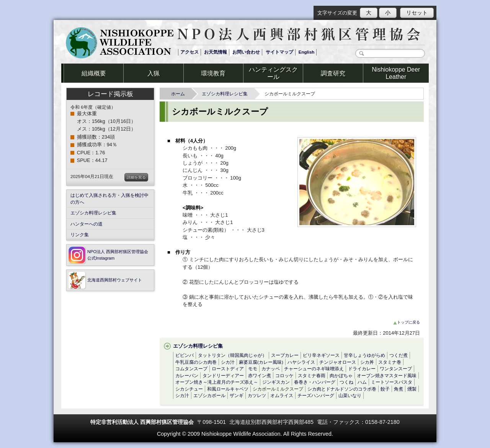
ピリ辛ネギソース (321, 355)
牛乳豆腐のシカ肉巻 (196, 362)
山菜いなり (350, 395)
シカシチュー (189, 389)
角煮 (399, 389)
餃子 (385, 389)
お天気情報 (216, 52)
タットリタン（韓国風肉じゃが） (232, 355)
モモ (253, 369)
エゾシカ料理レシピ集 (227, 94)
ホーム (180, 94)
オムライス (282, 395)
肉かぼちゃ (341, 375)
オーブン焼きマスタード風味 (387, 375)
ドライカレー (362, 369)
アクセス (189, 52)
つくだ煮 (399, 355)
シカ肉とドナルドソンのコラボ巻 (342, 389)
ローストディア (228, 369)
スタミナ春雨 (312, 375)
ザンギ (237, 395)
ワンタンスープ (396, 369)
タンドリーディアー (223, 375)
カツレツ (257, 395)
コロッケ (284, 375)
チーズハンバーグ (316, 395)
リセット (417, 13)
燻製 (412, 389)
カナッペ (271, 369)
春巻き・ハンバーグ (315, 382)
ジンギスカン (276, 382)
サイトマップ (279, 52)
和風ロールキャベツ (228, 389)
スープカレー (285, 355)
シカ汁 (228, 362)
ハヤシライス (301, 362)
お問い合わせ (246, 52)
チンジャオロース (338, 362)
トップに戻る (407, 322)
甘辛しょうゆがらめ (364, 355)
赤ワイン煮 (260, 375)
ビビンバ (185, 355)
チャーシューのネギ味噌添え (314, 369)
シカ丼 (367, 362)
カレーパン (187, 375)
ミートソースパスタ (392, 382)
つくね (346, 382)
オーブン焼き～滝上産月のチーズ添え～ (217, 382)
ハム (362, 382)
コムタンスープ (191, 369)
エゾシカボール (209, 395)
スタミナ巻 (390, 362)
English (307, 52)
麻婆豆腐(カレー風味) (261, 362)
